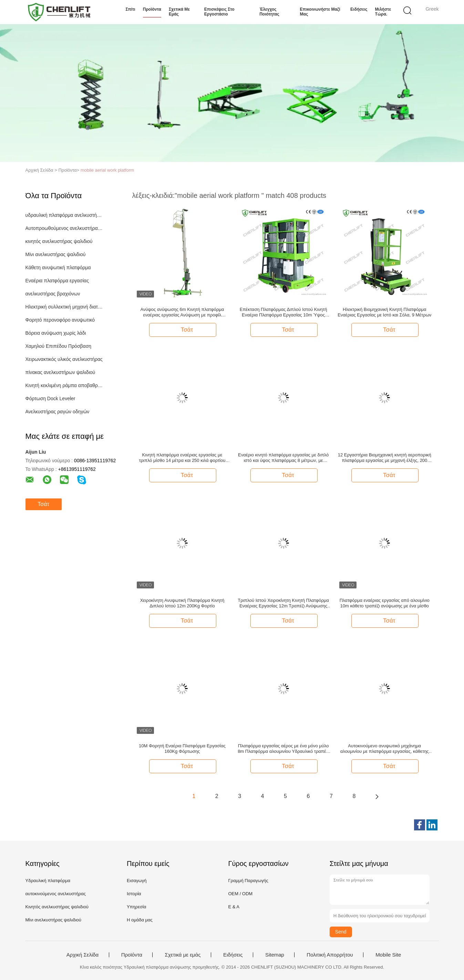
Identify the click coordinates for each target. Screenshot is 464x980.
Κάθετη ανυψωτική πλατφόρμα (58, 267)
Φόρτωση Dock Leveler (50, 398)
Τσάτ (43, 504)
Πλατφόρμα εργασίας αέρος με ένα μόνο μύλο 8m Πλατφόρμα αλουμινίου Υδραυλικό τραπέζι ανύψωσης (283, 749)
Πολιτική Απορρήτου (330, 955)
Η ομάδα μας (140, 920)
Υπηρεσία (137, 907)
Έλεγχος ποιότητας (269, 12)
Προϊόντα (152, 9)
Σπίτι (131, 9)
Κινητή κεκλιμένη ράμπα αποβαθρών (65, 385)
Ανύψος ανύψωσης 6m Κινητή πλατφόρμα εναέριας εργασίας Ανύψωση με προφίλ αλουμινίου (182, 312)
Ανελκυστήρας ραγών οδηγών (58, 412)
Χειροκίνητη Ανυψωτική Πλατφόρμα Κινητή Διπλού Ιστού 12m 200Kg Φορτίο (182, 603)
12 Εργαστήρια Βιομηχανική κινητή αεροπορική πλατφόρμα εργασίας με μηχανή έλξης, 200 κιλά (385, 458)
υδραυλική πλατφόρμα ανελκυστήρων (65, 215)
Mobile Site (388, 955)
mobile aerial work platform (107, 170)
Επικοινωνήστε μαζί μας (320, 12)
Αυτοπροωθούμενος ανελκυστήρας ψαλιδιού (65, 228)
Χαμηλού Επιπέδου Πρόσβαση (59, 346)
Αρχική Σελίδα (83, 955)
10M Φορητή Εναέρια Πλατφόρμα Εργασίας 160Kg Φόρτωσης (182, 749)
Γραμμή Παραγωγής (248, 881)
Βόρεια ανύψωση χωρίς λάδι (56, 333)
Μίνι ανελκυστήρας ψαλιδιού (56, 254)
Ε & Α (234, 907)
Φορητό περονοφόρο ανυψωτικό (60, 320)
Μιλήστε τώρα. (383, 12)
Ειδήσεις (359, 9)
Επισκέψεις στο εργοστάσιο (219, 12)
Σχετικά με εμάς (179, 12)
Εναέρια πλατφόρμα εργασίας (57, 281)
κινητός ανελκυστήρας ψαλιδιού (59, 241)
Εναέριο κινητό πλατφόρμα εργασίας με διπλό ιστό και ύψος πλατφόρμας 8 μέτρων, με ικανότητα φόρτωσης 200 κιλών (283, 458)
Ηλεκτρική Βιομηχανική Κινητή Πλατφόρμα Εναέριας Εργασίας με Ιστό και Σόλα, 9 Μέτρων (384, 312)
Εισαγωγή (137, 881)
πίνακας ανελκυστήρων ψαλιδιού (60, 372)
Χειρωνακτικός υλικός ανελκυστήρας (64, 359)
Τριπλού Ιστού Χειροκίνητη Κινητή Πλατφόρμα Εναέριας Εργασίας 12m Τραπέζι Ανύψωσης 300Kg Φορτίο (283, 603)
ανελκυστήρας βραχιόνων (53, 294)
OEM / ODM (240, 894)
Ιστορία (134, 894)
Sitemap (275, 955)
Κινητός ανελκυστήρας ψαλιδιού (57, 907)
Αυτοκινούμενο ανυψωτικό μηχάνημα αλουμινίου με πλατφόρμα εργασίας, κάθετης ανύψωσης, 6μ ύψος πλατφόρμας (385, 749)
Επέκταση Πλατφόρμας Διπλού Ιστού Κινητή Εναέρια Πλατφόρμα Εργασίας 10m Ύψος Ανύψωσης (283, 312)
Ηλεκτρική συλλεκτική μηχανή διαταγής (65, 307)
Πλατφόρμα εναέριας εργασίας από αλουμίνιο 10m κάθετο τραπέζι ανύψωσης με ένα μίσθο (385, 603)
